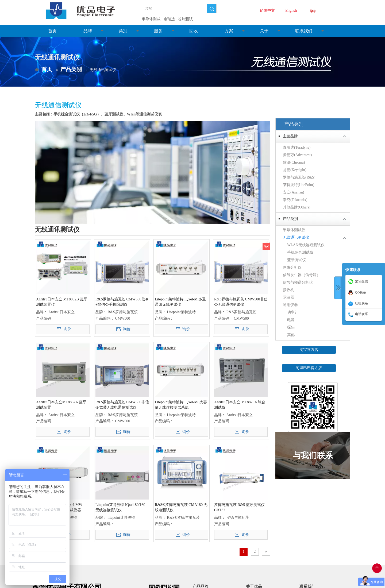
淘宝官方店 (309, 350)
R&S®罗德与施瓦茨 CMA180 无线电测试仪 (181, 507)
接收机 (288, 290)
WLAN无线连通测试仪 (306, 245)
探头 (291, 327)
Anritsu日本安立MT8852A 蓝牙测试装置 (61, 405)
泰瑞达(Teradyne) (297, 147)
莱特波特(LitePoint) (299, 185)
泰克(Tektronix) (295, 200)
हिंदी (313, 11)
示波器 (288, 297)
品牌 (88, 31)
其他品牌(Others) (297, 207)
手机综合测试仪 (300, 252)
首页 (52, 31)
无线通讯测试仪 (296, 237)
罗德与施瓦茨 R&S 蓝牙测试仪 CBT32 (239, 507)
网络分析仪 (292, 267)
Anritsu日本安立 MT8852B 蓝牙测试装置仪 (62, 302)
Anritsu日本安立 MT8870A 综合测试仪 (240, 405)
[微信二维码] (313, 407)
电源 (291, 320)
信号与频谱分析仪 (298, 282)
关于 (264, 31)
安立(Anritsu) (293, 192)
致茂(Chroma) (294, 162)
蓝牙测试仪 (297, 260)
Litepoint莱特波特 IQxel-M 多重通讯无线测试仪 (180, 302)
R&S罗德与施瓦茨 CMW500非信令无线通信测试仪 (241, 302)
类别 (123, 31)
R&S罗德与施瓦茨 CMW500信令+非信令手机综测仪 (122, 302)
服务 (158, 31)
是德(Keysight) (295, 170)
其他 (291, 335)
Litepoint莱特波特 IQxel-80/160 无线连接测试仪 (120, 507)
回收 (194, 31)
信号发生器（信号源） (302, 275)
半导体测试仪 (294, 230)
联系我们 (304, 31)
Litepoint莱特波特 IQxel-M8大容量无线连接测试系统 (181, 405)
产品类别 (290, 219)
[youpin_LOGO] (85, 11)
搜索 (212, 9)
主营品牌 (290, 136)
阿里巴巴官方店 (309, 368)
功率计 (293, 312)
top (377, 568)
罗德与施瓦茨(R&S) (299, 177)
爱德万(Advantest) (297, 155)
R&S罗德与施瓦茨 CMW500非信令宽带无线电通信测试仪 (122, 405)
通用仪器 (290, 305)
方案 (229, 31)
